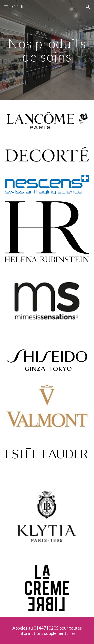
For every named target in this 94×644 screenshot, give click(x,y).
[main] (47, 50)
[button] (6, 7)
